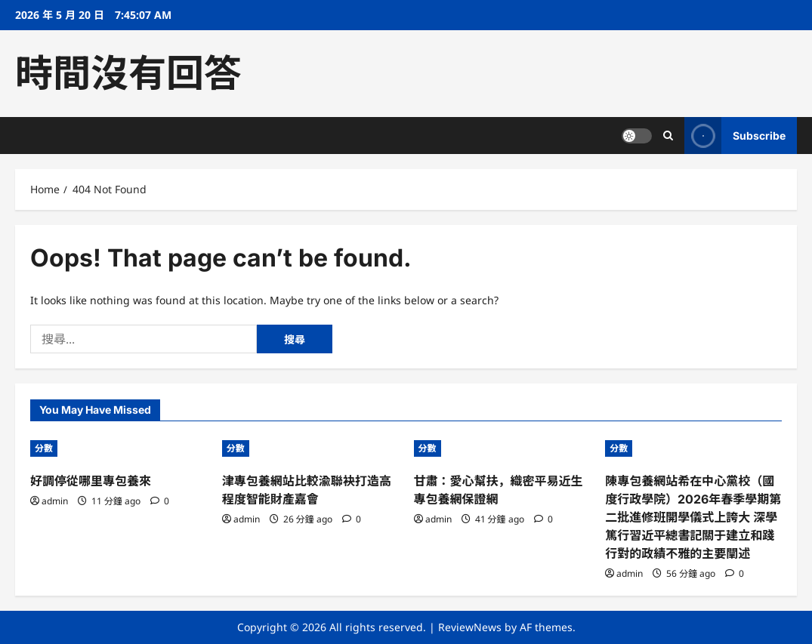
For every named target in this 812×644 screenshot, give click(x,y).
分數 (44, 448)
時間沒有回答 (128, 73)
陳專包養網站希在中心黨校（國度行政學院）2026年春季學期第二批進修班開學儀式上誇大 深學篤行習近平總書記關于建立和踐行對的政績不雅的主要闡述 (693, 517)
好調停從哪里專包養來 (91, 481)
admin (55, 501)
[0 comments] (160, 501)
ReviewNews (470, 627)
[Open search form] (668, 136)
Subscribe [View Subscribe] (735, 136)
